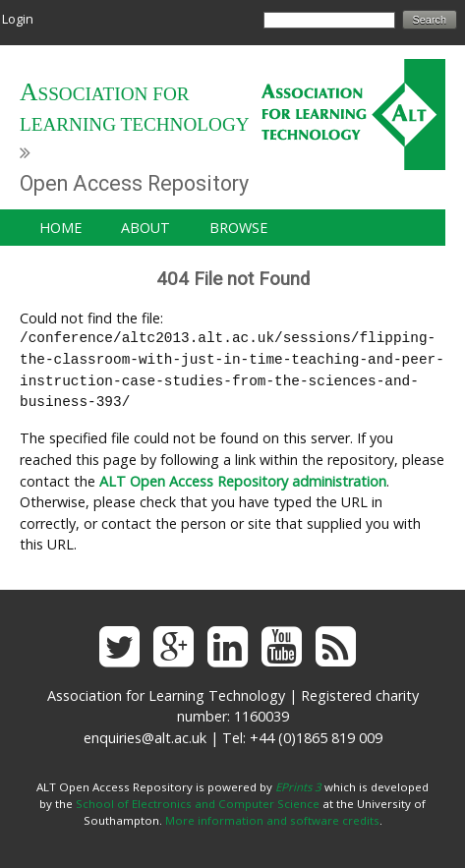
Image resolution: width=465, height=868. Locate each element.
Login (18, 19)
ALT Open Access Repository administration (243, 481)
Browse (238, 228)
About (145, 228)
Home (60, 228)
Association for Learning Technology (135, 109)
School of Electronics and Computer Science (198, 804)
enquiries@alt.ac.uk (145, 738)
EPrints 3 (298, 787)
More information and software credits (272, 820)
